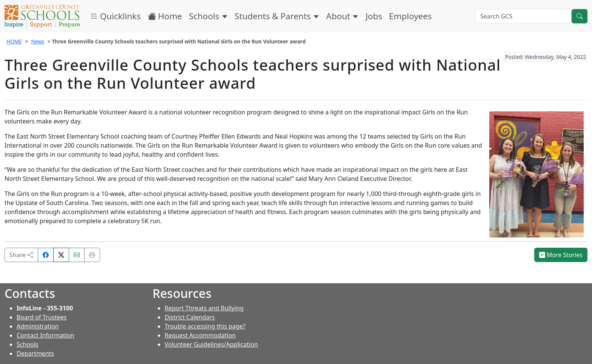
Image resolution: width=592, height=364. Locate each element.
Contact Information (45, 335)
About (342, 16)
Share (21, 255)
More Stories (561, 255)
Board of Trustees (42, 317)
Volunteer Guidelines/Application (211, 344)
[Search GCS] (523, 16)
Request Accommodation (200, 335)
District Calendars (190, 317)
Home (165, 16)
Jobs (374, 16)
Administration (38, 326)
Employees (410, 16)
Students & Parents (277, 16)
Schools (208, 16)
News (38, 41)
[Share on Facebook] (46, 255)
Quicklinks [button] (115, 16)
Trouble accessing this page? (205, 326)
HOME (14, 41)
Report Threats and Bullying (204, 308)
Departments (35, 353)
